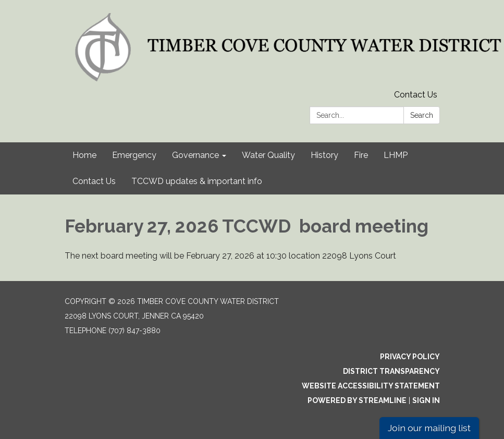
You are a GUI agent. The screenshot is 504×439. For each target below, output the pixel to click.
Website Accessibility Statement (371, 386)
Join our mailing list (429, 428)
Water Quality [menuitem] (268, 155)
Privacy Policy (410, 357)
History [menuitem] (324, 155)
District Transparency (391, 371)
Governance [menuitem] (195, 155)
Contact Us (416, 95)
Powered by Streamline (357, 400)
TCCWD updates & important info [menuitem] (197, 181)
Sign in (426, 400)
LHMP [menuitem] (396, 155)
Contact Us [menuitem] (94, 181)
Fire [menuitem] (361, 155)
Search (422, 115)
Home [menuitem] (84, 155)
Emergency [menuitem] (134, 155)
